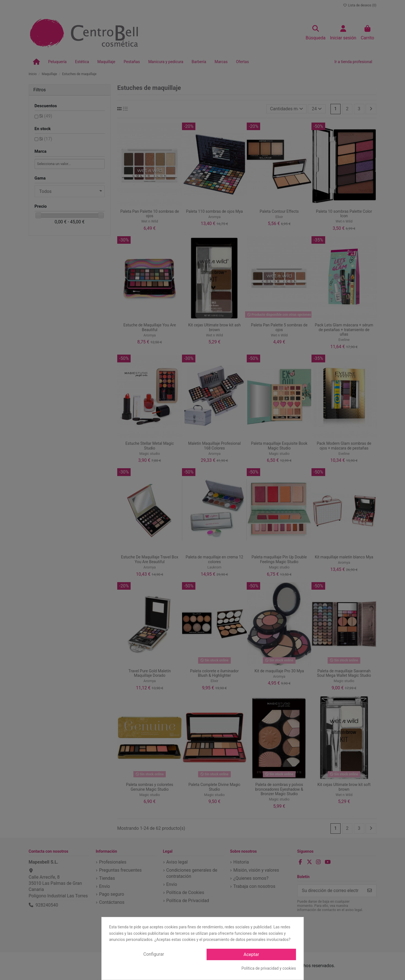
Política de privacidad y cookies (269, 968)
